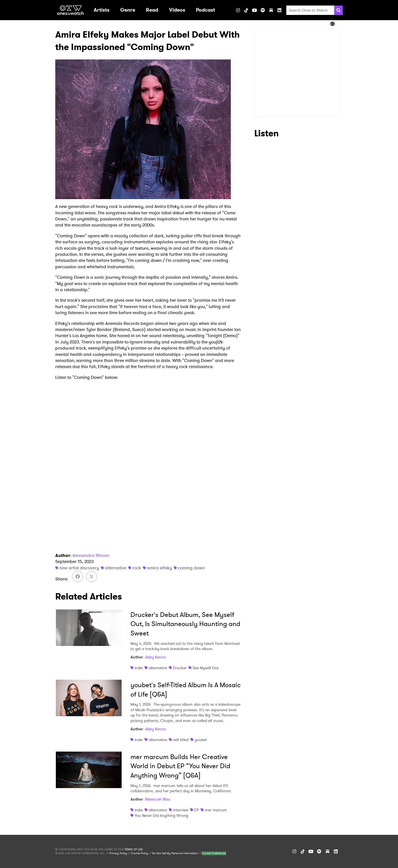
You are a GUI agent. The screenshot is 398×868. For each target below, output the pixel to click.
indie (139, 668)
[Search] (338, 10)
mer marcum (216, 810)
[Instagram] (238, 10)
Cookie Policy (140, 853)
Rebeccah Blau (158, 799)
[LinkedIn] (279, 10)
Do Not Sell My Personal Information (175, 853)
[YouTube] (255, 10)
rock (137, 568)
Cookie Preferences (214, 853)
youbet (201, 740)
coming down (191, 568)
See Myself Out (206, 668)
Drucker (180, 668)
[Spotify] (263, 10)
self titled (181, 740)
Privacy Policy (118, 853)
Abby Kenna (155, 657)
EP (197, 810)
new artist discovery (79, 568)
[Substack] (271, 10)
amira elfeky (159, 568)
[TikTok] (246, 10)
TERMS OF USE (133, 849)
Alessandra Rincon (91, 555)
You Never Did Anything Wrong (161, 815)
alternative (116, 568)
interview (181, 810)
